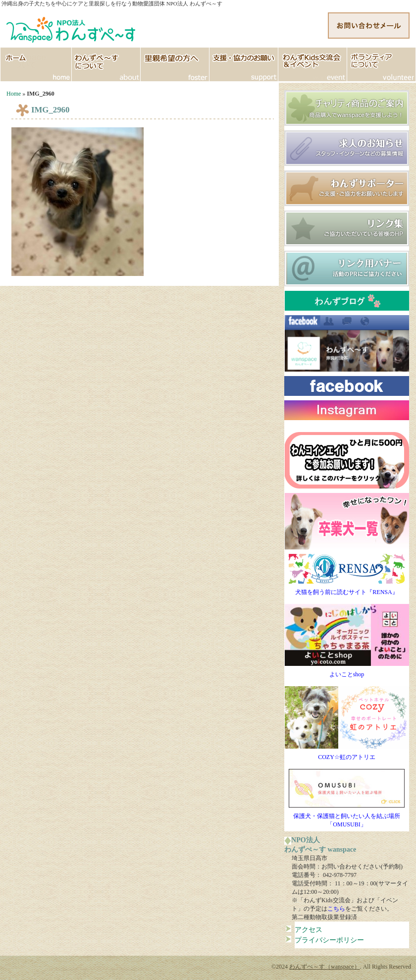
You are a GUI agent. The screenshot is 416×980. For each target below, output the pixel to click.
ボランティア (382, 64)
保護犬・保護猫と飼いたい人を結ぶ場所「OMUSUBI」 (347, 817)
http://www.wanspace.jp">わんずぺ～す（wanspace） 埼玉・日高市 (72, 27)
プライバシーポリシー (329, 940)
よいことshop (347, 671)
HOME (36, 64)
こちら (336, 909)
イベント (313, 64)
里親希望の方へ (175, 64)
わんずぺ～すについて (106, 64)
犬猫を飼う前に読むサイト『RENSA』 (347, 589)
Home (14, 94)
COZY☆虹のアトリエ (347, 754)
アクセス (309, 929)
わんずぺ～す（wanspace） (325, 967)
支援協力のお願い (244, 64)
